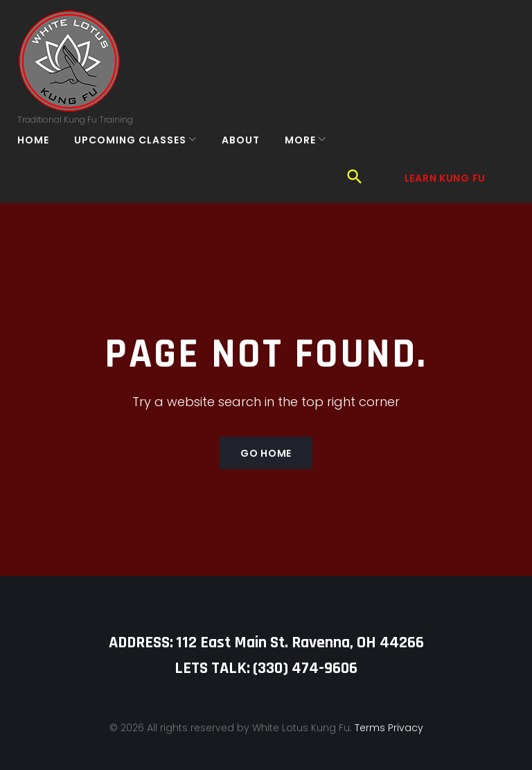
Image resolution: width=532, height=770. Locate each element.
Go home (266, 432)
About (250, 159)
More (310, 159)
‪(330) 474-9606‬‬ (305, 647)
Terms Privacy (389, 706)
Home (43, 159)
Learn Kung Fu (444, 72)
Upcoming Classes (140, 159)
